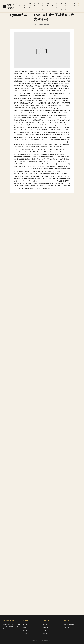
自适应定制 (30, 5)
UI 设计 (39, 5)
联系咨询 (70, 6)
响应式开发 (25, 5)
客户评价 (61, 6)
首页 (17, 4)
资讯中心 (79, 6)
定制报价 (74, 6)
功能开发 (43, 6)
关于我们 (66, 6)
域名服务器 (48, 5)
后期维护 (52, 6)
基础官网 (20, 6)
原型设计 (35, 6)
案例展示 (57, 6)
